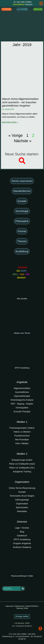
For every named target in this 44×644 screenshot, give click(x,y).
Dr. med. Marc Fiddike (23, 2)
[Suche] (23, 589)
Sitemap (19, 608)
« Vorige (16, 135)
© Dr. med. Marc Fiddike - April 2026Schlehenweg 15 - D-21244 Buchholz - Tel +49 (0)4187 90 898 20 (22, 636)
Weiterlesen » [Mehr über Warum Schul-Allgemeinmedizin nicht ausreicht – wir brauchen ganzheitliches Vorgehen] (10, 122)
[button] (22, 161)
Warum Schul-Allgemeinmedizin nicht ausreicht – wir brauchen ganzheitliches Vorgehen (20, 102)
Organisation (22, 482)
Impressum (9, 606)
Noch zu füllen (5, 613)
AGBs (26, 608)
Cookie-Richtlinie (32, 606)
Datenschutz (19, 606)
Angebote (22, 382)
